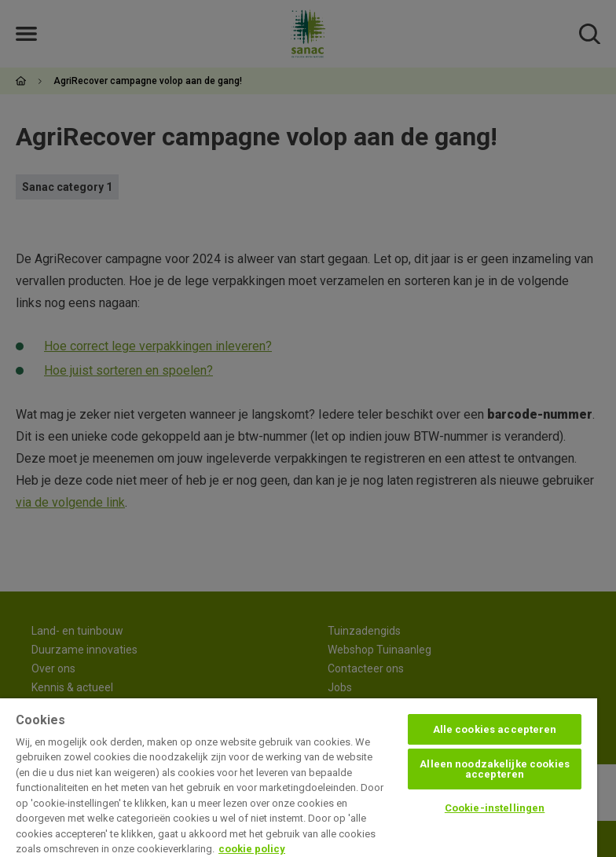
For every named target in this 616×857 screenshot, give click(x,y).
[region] (299, 778)
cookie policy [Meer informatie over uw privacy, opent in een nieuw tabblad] (252, 849)
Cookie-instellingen (495, 808)
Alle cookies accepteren (495, 729)
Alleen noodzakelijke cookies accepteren (495, 769)
